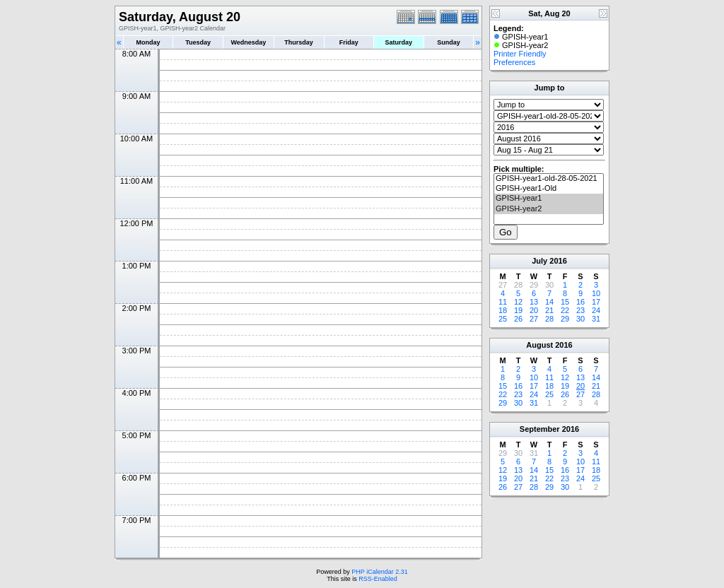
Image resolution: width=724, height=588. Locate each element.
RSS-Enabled (378, 579)
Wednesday (248, 42)
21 (549, 310)
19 (518, 310)
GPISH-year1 (549, 199)
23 (580, 310)
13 (534, 302)
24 (596, 310)
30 (580, 319)
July (539, 261)
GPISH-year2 (549, 209)
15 (565, 302)
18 (503, 310)
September (540, 429)
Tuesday (198, 42)
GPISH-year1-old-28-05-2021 (549, 179)
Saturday (399, 42)
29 (565, 319)
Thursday (299, 42)
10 (596, 293)
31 (596, 319)
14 (549, 302)
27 (534, 319)
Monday (148, 42)
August (539, 345)
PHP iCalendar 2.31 (379, 572)
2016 (558, 261)
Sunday (449, 42)
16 (580, 302)
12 (518, 302)
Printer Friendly (520, 54)
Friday (349, 42)
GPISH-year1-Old (549, 189)
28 (549, 319)
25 (503, 319)
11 (503, 302)
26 (518, 319)
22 (565, 310)
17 (596, 302)
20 (534, 310)
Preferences (514, 62)
